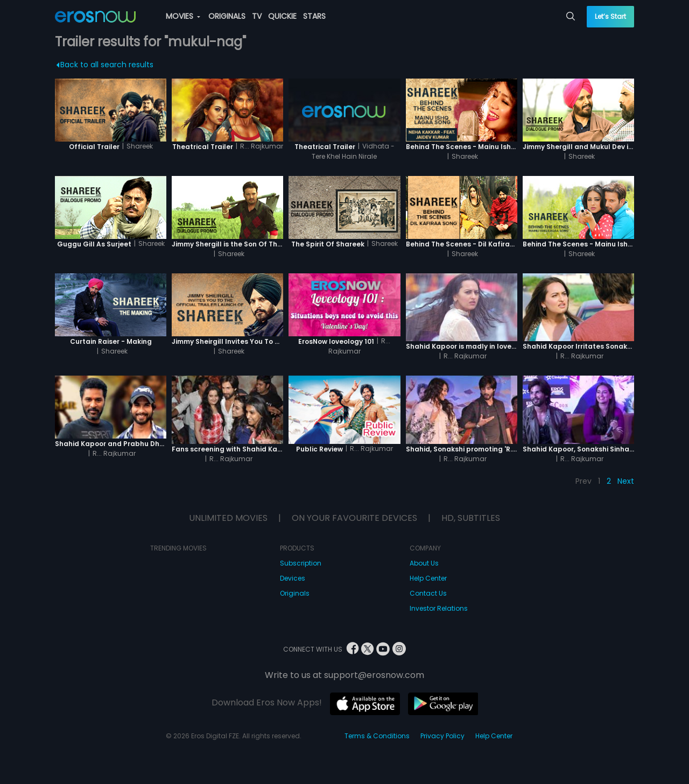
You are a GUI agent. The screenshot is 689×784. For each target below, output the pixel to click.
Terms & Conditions (377, 736)
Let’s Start (610, 16)
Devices (293, 578)
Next (626, 481)
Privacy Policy (442, 736)
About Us (424, 563)
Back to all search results (105, 65)
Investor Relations (439, 608)
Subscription (301, 563)
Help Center (428, 578)
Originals (295, 593)
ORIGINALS (227, 16)
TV (257, 16)
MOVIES (183, 16)
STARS (314, 16)
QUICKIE (282, 16)
